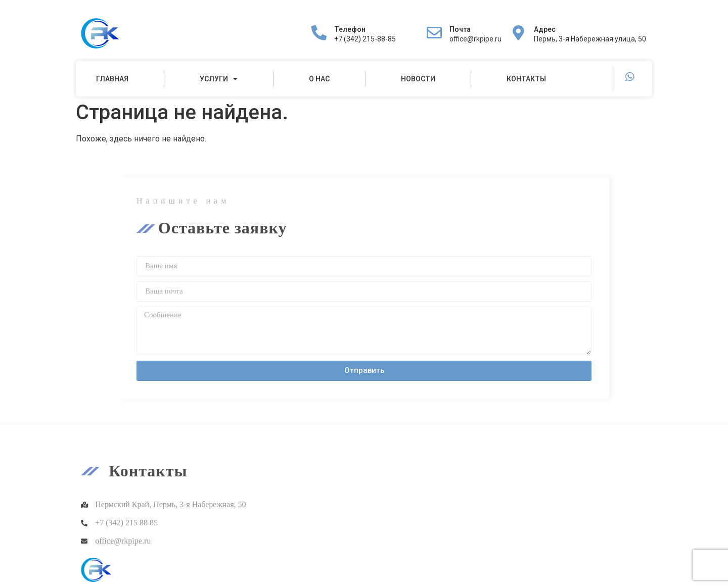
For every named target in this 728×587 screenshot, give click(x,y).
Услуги (219, 79)
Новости (418, 79)
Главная (112, 79)
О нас (319, 79)
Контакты (526, 79)
